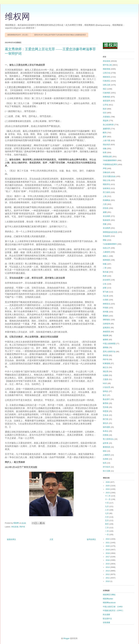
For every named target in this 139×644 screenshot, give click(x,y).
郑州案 (106, 312)
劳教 (105, 224)
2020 (108, 546)
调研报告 (106, 320)
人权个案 (106, 141)
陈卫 (105, 395)
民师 (105, 276)
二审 (105, 268)
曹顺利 (106, 316)
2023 (108, 493)
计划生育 (106, 387)
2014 (108, 567)
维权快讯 (106, 77)
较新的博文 (11, 539)
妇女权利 (106, 280)
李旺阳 (106, 355)
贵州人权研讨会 (109, 352)
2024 (108, 489)
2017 (108, 557)
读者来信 (106, 188)
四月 (107, 524)
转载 (105, 264)
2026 (108, 482)
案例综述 (106, 447)
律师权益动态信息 (110, 232)
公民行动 (106, 73)
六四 (105, 204)
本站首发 (15, 527)
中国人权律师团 (109, 344)
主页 (51, 539)
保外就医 (106, 427)
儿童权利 (106, 252)
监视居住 (106, 328)
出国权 (106, 375)
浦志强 (106, 371)
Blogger (67, 638)
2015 (108, 564)
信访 (105, 113)
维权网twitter (108, 599)
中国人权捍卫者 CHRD (113, 607)
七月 (107, 513)
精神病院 (106, 260)
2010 (108, 581)
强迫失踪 (106, 145)
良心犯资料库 (108, 125)
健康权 (106, 340)
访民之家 (106, 85)
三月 (107, 528)
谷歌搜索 (106, 622)
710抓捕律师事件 (110, 244)
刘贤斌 (106, 435)
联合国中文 (107, 619)
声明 (105, 168)
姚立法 (106, 367)
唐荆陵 (106, 347)
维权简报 (106, 69)
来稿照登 (106, 332)
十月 (107, 503)
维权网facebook (109, 603)
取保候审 (106, 220)
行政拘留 (106, 93)
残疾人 (106, 256)
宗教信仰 (106, 172)
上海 (105, 196)
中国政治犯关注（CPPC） (113, 611)
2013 (108, 571)
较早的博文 (91, 539)
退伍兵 (106, 423)
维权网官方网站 (109, 595)
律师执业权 (107, 157)
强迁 (105, 89)
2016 (108, 560)
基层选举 (106, 101)
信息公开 (106, 248)
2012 (108, 574)
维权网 (17, 17)
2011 (108, 578)
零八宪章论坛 (108, 439)
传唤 (105, 149)
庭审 (105, 137)
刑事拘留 (106, 97)
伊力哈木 (106, 467)
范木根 (106, 407)
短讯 (105, 463)
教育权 (106, 403)
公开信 (106, 105)
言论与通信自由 (109, 176)
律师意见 (106, 304)
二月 (107, 531)
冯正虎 (106, 296)
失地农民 (106, 236)
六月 (107, 517)
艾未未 (106, 415)
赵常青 (106, 443)
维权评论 (106, 184)
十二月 (108, 496)
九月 (107, 506)
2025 (108, 486)
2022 (108, 539)
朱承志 (106, 431)
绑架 (105, 240)
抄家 (105, 288)
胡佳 (105, 451)
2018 (108, 553)
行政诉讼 (106, 81)
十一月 (108, 499)
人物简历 (106, 455)
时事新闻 (106, 363)
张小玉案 (106, 471)
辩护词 (22, 527)
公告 (105, 284)
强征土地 (106, 180)
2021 (108, 543)
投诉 (105, 109)
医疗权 (106, 419)
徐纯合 (106, 391)
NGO (105, 383)
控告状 (106, 208)
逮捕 (105, 212)
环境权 (106, 308)
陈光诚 (106, 272)
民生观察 (106, 615)
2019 (108, 550)
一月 (107, 535)
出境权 (106, 300)
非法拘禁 (106, 216)
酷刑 (105, 133)
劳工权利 (106, 192)
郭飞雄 (106, 292)
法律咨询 (106, 324)
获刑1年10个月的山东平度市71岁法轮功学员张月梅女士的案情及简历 (60, 35)
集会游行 (106, 399)
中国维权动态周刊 (110, 164)
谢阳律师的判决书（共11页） (18, 35)
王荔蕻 (106, 379)
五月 (107, 520)
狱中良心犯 (107, 65)
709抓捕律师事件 (110, 160)
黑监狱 (106, 121)
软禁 (105, 152)
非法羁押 (106, 228)
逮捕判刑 (106, 129)
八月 (107, 510)
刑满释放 (106, 200)
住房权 (106, 459)
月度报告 (106, 117)
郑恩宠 (106, 411)
